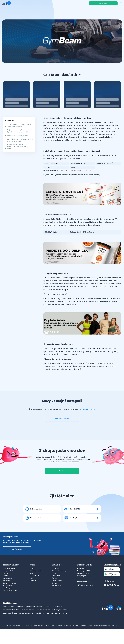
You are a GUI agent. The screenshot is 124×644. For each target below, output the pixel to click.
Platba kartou (21, 625)
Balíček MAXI (7, 593)
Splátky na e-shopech (62, 625)
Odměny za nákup (10, 598)
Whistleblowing (57, 600)
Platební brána (42, 625)
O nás (32, 583)
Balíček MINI (7, 596)
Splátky (6, 588)
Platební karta (8, 600)
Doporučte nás (30, 621)
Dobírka (39, 621)
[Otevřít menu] (121, 3)
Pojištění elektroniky (10, 605)
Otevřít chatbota (17, 564)
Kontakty (55, 598)
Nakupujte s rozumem (27, 628)
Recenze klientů (9, 621)
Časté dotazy (57, 583)
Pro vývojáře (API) (84, 586)
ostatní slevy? (89, 417)
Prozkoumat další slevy (62, 426)
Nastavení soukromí (61, 628)
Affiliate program (83, 588)
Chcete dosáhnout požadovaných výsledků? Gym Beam (19, 125)
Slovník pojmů (8, 628)
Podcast (33, 596)
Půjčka (5, 591)
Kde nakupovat (35, 586)
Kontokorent (47, 621)
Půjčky (50, 625)
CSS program (82, 591)
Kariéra (33, 588)
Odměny (62, 486)
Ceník (54, 588)
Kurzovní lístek (57, 596)
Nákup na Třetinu (9, 586)
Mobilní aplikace (9, 603)
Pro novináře (34, 591)
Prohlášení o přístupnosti (44, 628)
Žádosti (54, 593)
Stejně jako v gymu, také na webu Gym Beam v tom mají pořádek (19, 131)
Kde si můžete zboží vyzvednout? (19, 136)
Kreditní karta (57, 621)
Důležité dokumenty (59, 586)
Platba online (31, 625)
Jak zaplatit (19, 621)
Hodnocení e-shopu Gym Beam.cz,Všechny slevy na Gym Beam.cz (18, 147)
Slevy (16, 628)
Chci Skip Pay (103, 3)
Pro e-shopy (82, 583)
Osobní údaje (57, 591)
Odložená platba (9, 583)
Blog (32, 593)
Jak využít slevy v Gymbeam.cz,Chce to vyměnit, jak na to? (20, 140)
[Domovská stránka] (6, 3)
